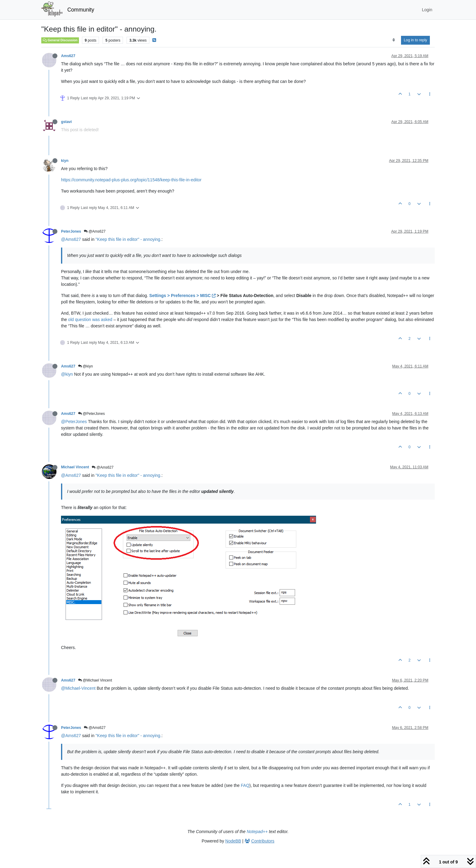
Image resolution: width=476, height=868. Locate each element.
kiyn (65, 161)
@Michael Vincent (95, 680)
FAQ (245, 785)
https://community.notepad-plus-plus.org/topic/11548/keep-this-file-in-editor (131, 180)
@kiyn (85, 366)
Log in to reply (415, 40)
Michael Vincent (75, 467)
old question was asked (90, 320)
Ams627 (68, 56)
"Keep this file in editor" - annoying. (129, 239)
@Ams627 (95, 231)
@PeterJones (91, 414)
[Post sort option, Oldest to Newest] (394, 40)
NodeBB (233, 841)
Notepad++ (257, 832)
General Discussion (60, 40)
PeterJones (71, 231)
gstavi (66, 122)
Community (81, 10)
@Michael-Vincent (78, 688)
